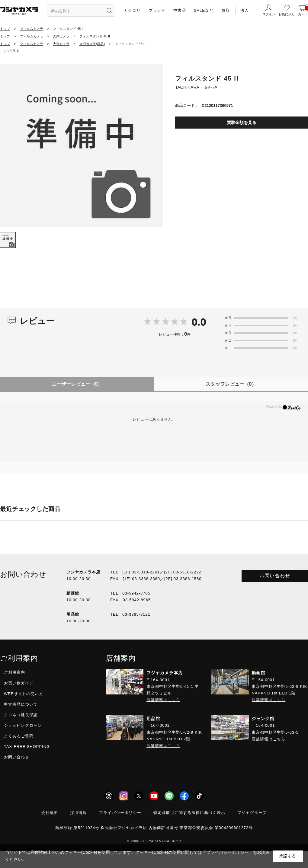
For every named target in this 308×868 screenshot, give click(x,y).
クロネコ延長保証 (21, 715)
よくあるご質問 (19, 736)
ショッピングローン (23, 725)
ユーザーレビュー (77, 384)
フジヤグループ (252, 813)
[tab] (8, 240)
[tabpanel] (82, 146)
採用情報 (79, 813)
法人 (245, 10)
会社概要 (50, 813)
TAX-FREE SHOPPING (27, 747)
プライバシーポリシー (120, 813)
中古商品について (21, 704)
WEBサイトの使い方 (24, 694)
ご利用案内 (14, 672)
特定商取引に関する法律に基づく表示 (189, 813)
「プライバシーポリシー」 (227, 852)
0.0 (199, 322)
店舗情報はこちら (163, 700)
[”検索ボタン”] (109, 11)
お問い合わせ (275, 576)
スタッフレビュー (231, 384)
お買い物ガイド (19, 683)
